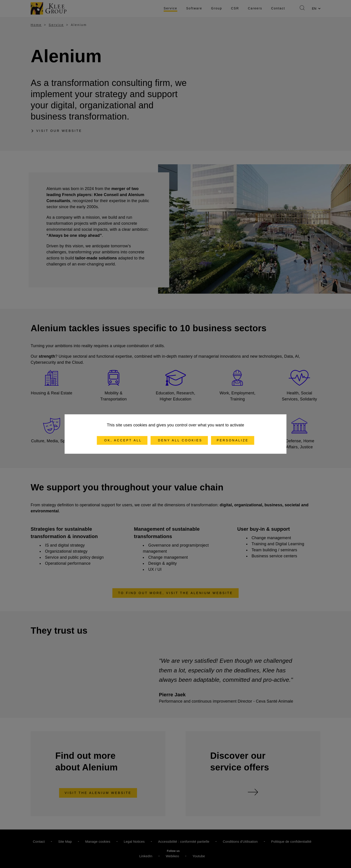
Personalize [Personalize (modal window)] (233, 440)
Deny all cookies (179, 440)
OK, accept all (122, 440)
